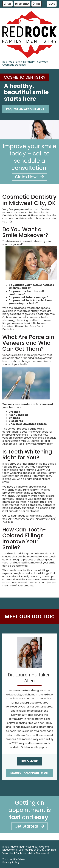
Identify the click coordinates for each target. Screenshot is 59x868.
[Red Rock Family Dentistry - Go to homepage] (29, 34)
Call (9, 4)
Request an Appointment (30, 773)
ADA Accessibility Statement (31, 853)
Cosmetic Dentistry (14, 65)
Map (38, 4)
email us (16, 850)
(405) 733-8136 (46, 850)
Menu (52, 4)
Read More (29, 761)
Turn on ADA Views (14, 859)
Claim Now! (30, 177)
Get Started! (30, 826)
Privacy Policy (11, 862)
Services (42, 62)
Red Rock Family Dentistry (18, 62)
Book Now (24, 4)
